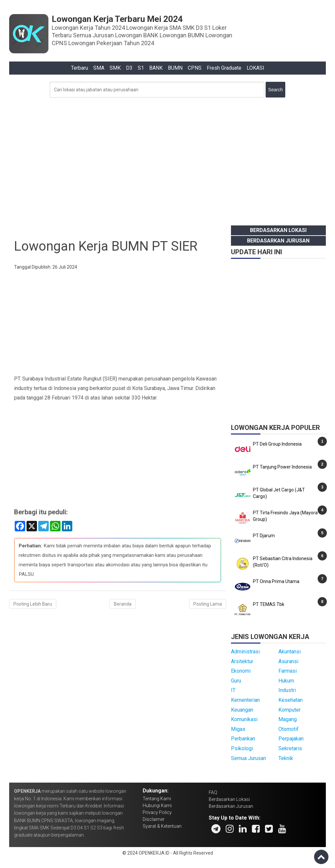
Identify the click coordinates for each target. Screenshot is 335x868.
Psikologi (242, 748)
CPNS (195, 68)
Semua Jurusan (248, 758)
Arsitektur (242, 661)
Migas (238, 729)
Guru (236, 681)
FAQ (213, 792)
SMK (115, 68)
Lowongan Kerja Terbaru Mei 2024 (117, 19)
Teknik (286, 758)
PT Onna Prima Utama (276, 581)
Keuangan (242, 710)
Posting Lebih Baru (33, 604)
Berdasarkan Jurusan (278, 241)
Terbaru (79, 68)
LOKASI (256, 68)
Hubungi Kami (157, 806)
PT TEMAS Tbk (269, 604)
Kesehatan (291, 700)
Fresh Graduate (224, 68)
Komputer (290, 710)
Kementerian (245, 700)
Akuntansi (290, 652)
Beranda (123, 604)
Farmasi (288, 671)
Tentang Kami (157, 799)
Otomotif (289, 729)
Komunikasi (244, 719)
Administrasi (245, 652)
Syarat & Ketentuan (162, 826)
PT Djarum (264, 536)
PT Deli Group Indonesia (277, 444)
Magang (288, 719)
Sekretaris (290, 748)
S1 (141, 68)
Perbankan (243, 739)
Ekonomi (241, 671)
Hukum (286, 681)
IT (233, 690)
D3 (129, 68)
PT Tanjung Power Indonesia (282, 467)
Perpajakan (291, 739)
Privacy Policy (157, 812)
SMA (99, 68)
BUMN (175, 68)
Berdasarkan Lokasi (278, 230)
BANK (156, 68)
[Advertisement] (167, 160)
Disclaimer (154, 819)
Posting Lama (208, 604)
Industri (287, 690)
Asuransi (288, 661)
